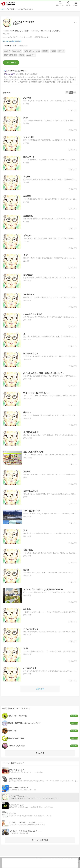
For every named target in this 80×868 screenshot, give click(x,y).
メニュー (76, 5)
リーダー (60, 5)
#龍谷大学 (61, 51)
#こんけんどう (17, 51)
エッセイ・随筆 (10, 46)
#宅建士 (22, 55)
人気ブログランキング (8, 4)
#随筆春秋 (45, 51)
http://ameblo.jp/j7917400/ (12, 41)
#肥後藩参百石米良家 (10, 55)
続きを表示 (40, 689)
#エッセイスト (31, 55)
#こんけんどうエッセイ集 (32, 51)
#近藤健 (53, 51)
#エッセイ (7, 51)
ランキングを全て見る (40, 840)
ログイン (68, 5)
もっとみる (40, 753)
